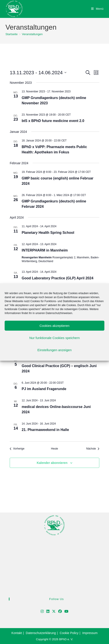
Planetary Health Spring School (48, 233)
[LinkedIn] (48, 612)
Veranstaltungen (32, 34)
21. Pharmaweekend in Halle (45, 430)
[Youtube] (66, 612)
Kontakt (17, 633)
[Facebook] (60, 612)
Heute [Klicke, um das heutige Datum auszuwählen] (54, 449)
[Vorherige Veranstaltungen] (17, 449)
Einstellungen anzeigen (54, 350)
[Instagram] (42, 612)
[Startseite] (12, 34)
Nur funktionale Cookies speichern (54, 338)
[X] (54, 612)
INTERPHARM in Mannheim (45, 250)
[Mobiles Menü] (97, 9)
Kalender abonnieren (52, 463)
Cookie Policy (69, 633)
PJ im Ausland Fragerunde (44, 389)
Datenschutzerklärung (41, 633)
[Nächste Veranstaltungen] (93, 449)
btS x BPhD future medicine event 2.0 (53, 121)
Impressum (90, 633)
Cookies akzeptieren (54, 326)
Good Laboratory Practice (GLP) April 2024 (57, 278)
